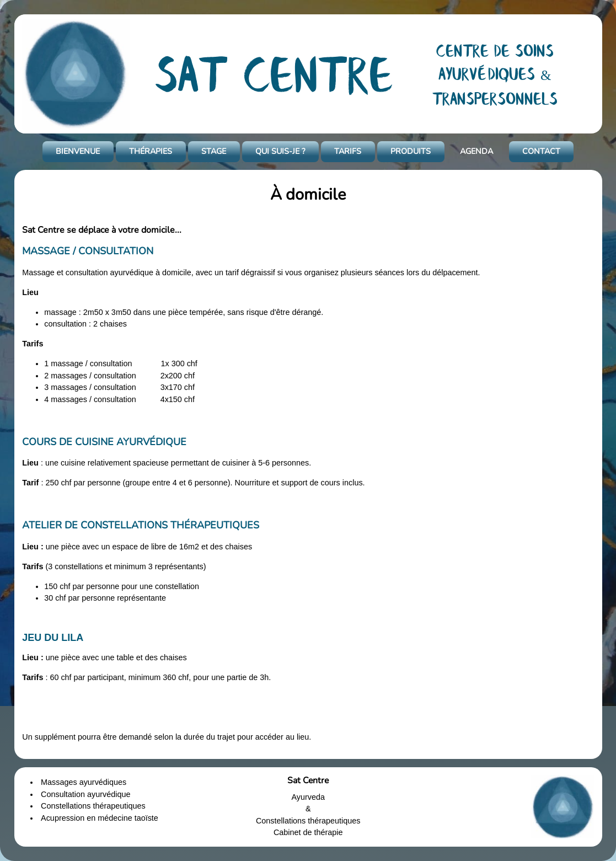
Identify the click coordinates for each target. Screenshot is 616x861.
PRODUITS (411, 151)
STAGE (214, 151)
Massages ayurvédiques (84, 782)
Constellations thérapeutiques (93, 806)
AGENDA (476, 151)
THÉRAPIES (151, 151)
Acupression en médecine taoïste (100, 818)
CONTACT (541, 151)
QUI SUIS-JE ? (280, 151)
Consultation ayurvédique (85, 794)
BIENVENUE (78, 151)
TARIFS (348, 151)
